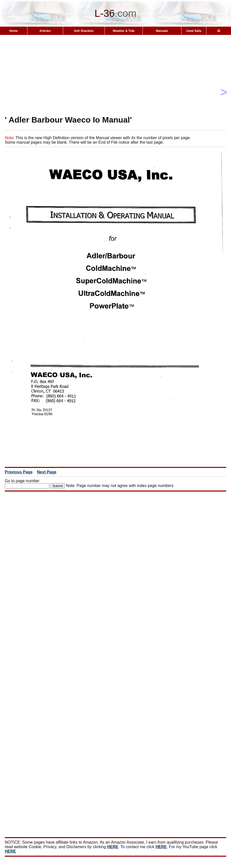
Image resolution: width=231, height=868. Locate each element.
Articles (45, 31)
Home (13, 31)
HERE (113, 847)
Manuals (162, 31)
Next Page (47, 472)
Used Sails (194, 31)
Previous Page (19, 472)
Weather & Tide (124, 31)
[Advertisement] (116, 84)
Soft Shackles (84, 31)
